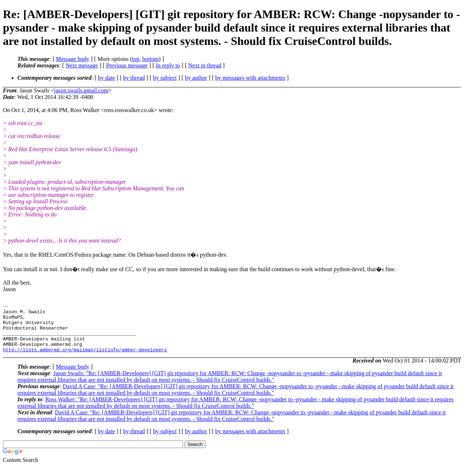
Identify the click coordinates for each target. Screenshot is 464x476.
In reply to (168, 65)
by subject (165, 78)
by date (106, 78)
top (136, 59)
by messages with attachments (250, 78)
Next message (82, 65)
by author (196, 78)
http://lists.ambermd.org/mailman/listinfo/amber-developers (85, 359)
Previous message (127, 65)
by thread (134, 78)
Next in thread (205, 65)
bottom (150, 59)
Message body (72, 59)
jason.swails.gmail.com (81, 90)
